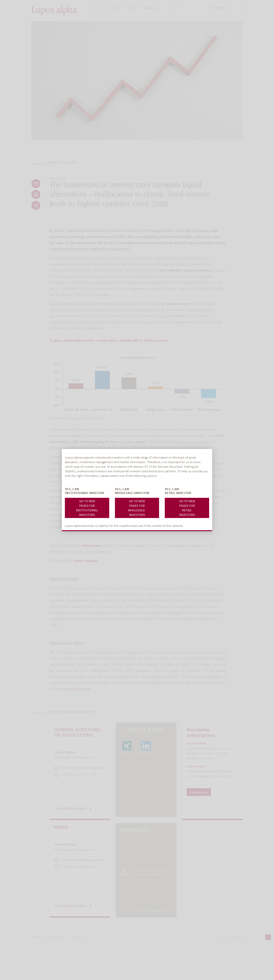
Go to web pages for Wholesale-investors (137, 508)
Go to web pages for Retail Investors (187, 508)
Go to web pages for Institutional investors (87, 508)
